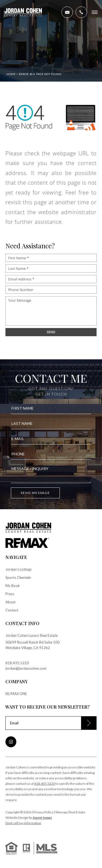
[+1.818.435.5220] (81, 12)
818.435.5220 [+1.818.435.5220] (17, 663)
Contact (12, 610)
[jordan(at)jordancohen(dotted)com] (67, 12)
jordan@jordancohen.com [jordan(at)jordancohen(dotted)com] (26, 668)
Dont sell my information (23, 823)
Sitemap (61, 812)
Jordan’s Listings (18, 569)
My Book (13, 586)
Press (10, 594)
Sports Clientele (18, 577)
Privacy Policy (43, 812)
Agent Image (42, 818)
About (10, 602)
